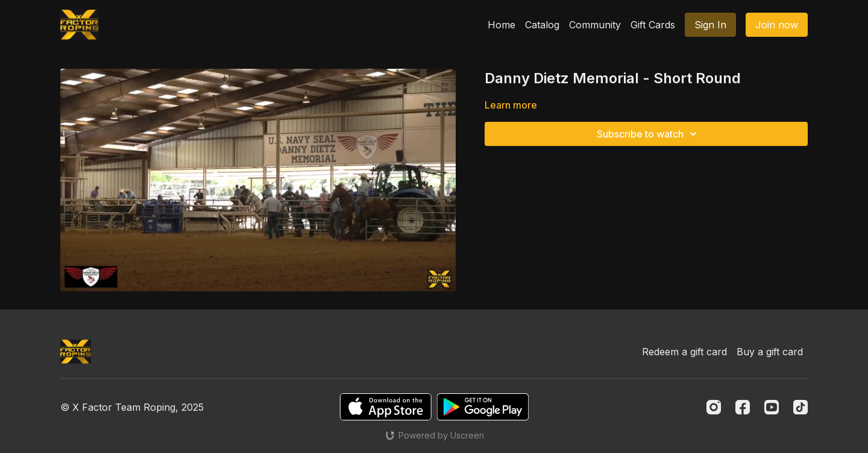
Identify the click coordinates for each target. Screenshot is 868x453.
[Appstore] (385, 407)
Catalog (542, 25)
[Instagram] (714, 407)
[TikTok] (800, 407)
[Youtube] (772, 407)
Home (502, 25)
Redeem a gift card (684, 352)
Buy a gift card (770, 352)
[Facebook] (743, 407)
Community (595, 25)
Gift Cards (653, 25)
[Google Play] (483, 407)
